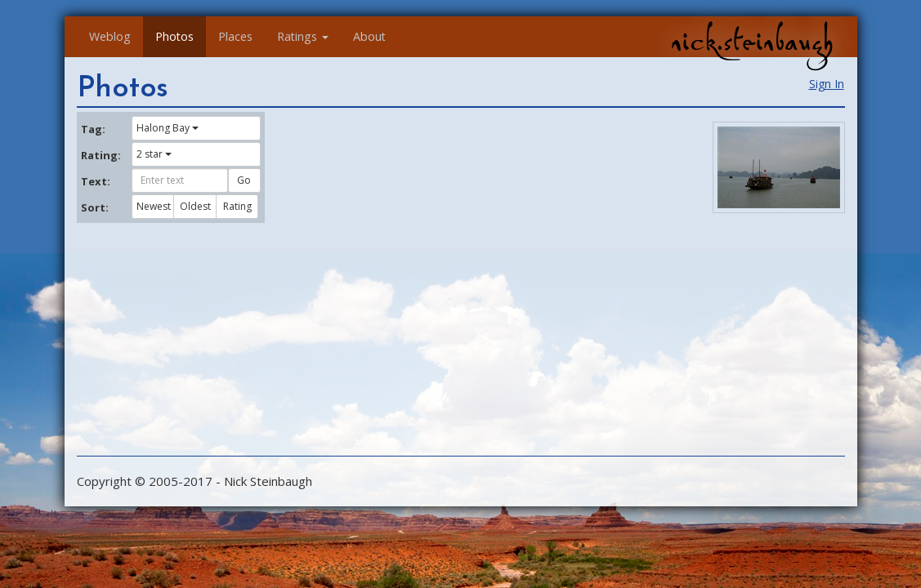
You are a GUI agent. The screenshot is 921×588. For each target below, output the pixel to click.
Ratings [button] (303, 36)
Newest (154, 206)
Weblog (110, 36)
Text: (96, 181)
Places (235, 36)
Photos (174, 36)
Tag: (93, 129)
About (369, 36)
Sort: (95, 207)
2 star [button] (154, 154)
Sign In (827, 84)
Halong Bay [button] (168, 128)
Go (244, 180)
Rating (237, 206)
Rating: (101, 155)
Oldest (195, 206)
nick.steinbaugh (752, 42)
